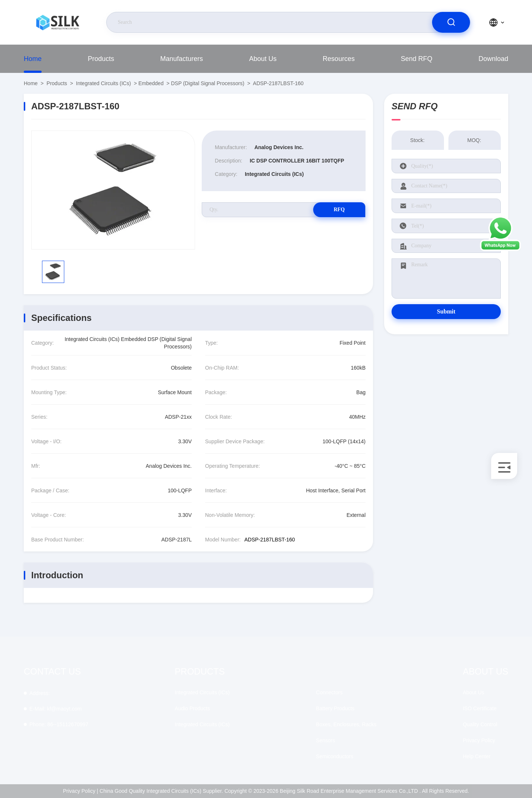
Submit (446, 311)
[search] (451, 22)
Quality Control (480, 724)
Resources (339, 59)
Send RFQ (417, 59)
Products (101, 59)
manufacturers (181, 59)
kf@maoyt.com (56, 709)
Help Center (477, 756)
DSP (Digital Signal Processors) (207, 83)
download (493, 59)
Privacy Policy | (81, 791)
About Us (263, 59)
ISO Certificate (480, 708)
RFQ (339, 210)
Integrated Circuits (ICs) (104, 83)
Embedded (151, 83)
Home (33, 59)
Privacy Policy (479, 740)
